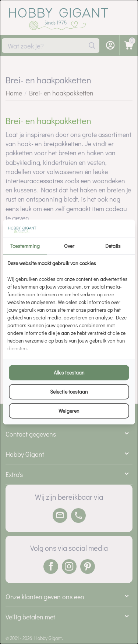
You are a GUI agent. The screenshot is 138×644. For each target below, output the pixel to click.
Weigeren (69, 411)
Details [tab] (113, 246)
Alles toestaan (69, 372)
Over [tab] (69, 246)
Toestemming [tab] (25, 246)
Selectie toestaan (69, 392)
